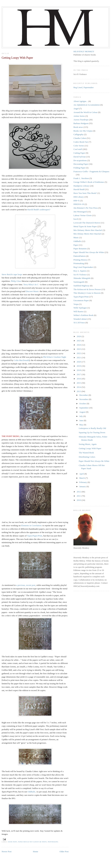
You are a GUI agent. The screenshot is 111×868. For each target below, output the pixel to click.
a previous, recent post (26, 585)
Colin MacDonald (22, 360)
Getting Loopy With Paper (90, 448)
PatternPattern (79, 256)
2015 (79, 383)
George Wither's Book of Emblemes (89, 182)
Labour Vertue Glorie (83, 215)
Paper (76, 245)
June (82, 420)
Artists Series (79, 116)
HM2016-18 (79, 204)
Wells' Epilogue (80, 308)
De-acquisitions (80, 160)
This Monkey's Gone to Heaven (87, 293)
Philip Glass (16, 281)
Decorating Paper (81, 164)
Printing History (80, 260)
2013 (79, 391)
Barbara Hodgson (81, 123)
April (82, 474)
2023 (79, 349)
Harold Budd (79, 189)
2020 (79, 362)
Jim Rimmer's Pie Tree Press (86, 208)
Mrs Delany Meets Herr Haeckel (87, 234)
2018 (79, 370)
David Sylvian (80, 157)
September (84, 408)
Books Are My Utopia (83, 131)
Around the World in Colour (85, 112)
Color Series (79, 146)
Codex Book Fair (81, 142)
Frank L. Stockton (81, 178)
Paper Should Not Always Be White (32, 842)
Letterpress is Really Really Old (92, 428)
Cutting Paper (79, 153)
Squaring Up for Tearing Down (92, 432)
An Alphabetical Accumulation (87, 105)
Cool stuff (78, 149)
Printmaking (53, 842)
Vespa (76, 304)
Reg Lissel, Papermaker (84, 87)
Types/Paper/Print (35, 536)
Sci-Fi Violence (80, 275)
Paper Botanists (80, 249)
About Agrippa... (81, 101)
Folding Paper (79, 168)
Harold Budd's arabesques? (39, 210)
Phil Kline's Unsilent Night (55, 357)
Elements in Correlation (31, 525)
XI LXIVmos (79, 323)
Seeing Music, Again (88, 444)
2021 (79, 357)
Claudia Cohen (80, 138)
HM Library (79, 197)
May (82, 425)
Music (76, 237)
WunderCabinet (80, 319)
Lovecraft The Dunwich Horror (87, 223)
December (84, 395)
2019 (79, 366)
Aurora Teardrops (81, 120)
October (83, 404)
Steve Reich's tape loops (12, 274)
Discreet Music (32, 291)
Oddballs (31, 792)
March (82, 478)
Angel (76, 109)
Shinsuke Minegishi (82, 278)
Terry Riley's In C (31, 284)
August (83, 412)
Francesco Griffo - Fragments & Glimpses (91, 171)
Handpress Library (81, 186)
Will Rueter (78, 311)
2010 (79, 500)
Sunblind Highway (81, 286)
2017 (79, 374)
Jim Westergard (80, 212)
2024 (79, 345)
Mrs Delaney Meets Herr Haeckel (88, 230)
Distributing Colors (87, 457)
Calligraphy (78, 134)
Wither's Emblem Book (83, 315)
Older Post (64, 851)
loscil (76, 219)
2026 (79, 336)
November (84, 399)
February (83, 482)
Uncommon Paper (81, 300)
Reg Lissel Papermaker (83, 267)
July (81, 416)
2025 (79, 341)
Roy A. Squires (80, 271)
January (83, 486)
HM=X (77, 201)
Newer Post (7, 851)
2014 (79, 387)
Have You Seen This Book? (85, 193)
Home (36, 851)
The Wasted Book (86, 453)
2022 (79, 353)
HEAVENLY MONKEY (84, 51)
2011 (79, 496)
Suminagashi (79, 282)
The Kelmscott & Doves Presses (87, 289)
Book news (13, 842)
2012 (79, 492)
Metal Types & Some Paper (85, 226)
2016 (79, 379)
